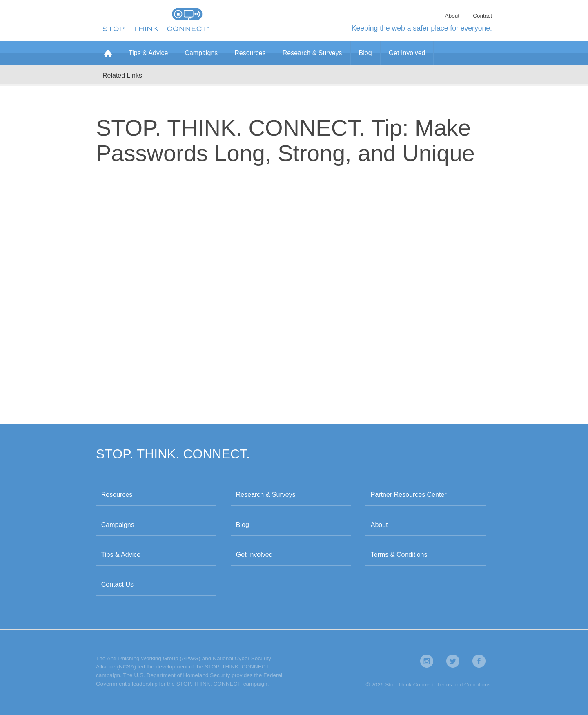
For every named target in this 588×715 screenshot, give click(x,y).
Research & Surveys (312, 53)
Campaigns (201, 53)
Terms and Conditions (464, 685)
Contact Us (117, 584)
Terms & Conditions (399, 555)
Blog (365, 53)
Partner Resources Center (409, 495)
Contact (482, 16)
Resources (250, 53)
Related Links (122, 75)
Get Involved (407, 53)
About (452, 16)
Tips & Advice (148, 53)
